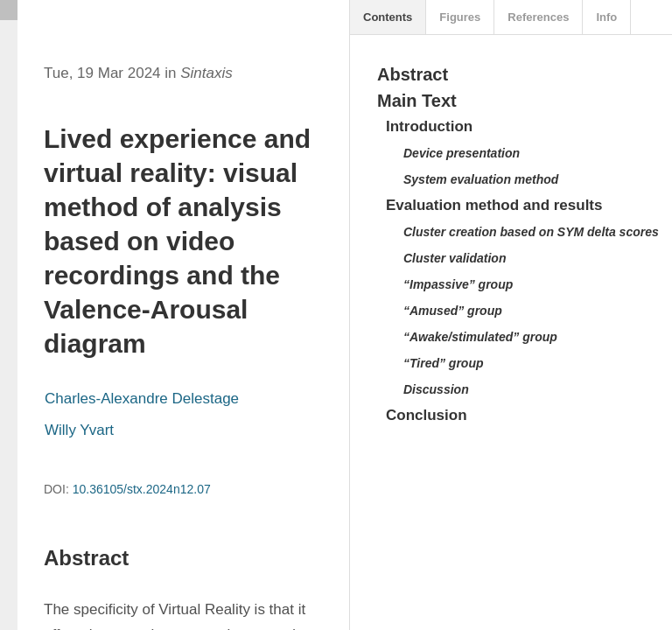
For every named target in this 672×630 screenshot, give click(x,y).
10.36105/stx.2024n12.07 (142, 489)
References (538, 17)
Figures (460, 17)
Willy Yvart (79, 430)
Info (606, 17)
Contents (388, 17)
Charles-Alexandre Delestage (142, 399)
